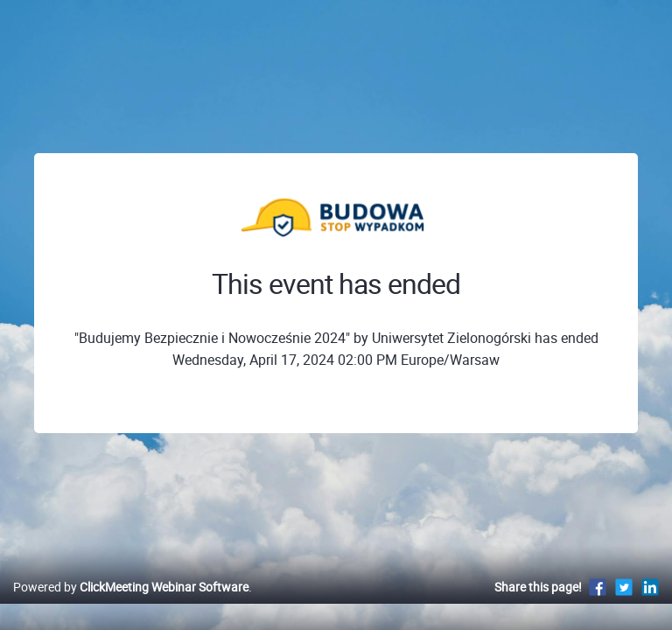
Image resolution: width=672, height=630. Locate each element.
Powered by (131, 587)
